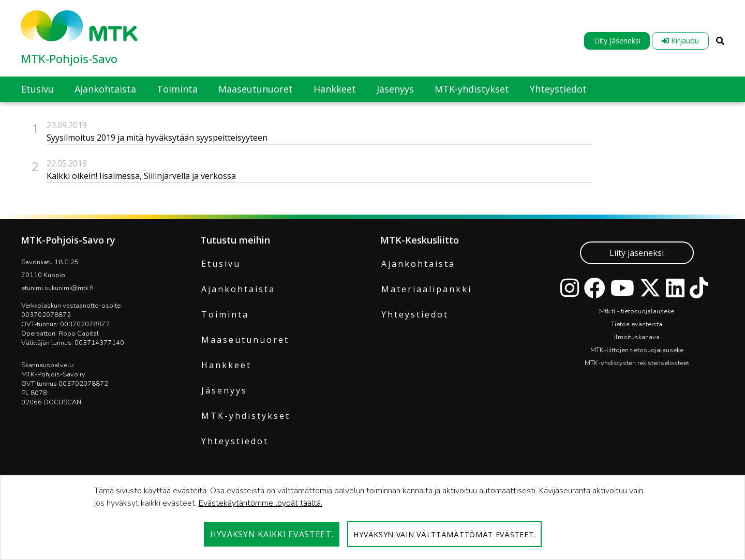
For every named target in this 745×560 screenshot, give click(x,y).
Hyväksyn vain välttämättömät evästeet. (444, 534)
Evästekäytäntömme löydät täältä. (260, 503)
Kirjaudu (680, 41)
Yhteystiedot (235, 441)
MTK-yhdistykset (246, 416)
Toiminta (225, 314)
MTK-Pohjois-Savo (69, 58)
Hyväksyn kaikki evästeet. (272, 534)
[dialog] (373, 518)
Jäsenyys (224, 390)
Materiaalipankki (427, 289)
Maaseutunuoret (245, 340)
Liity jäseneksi (617, 41)
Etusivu (221, 264)
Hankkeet (226, 365)
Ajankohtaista (238, 289)
